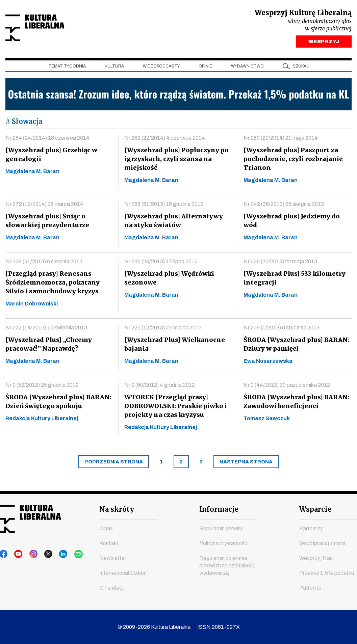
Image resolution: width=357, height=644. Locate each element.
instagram (29, 555)
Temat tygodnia (67, 68)
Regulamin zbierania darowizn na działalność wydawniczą (227, 566)
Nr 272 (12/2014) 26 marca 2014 (44, 206)
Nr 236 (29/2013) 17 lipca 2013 (161, 263)
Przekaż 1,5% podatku (327, 573)
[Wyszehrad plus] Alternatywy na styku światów (177, 222)
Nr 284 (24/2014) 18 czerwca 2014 (47, 140)
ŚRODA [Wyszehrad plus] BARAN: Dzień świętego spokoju (57, 403)
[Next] (246, 463)
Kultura (114, 68)
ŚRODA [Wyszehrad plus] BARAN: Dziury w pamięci (296, 346)
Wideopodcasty (161, 68)
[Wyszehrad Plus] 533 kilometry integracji (293, 280)
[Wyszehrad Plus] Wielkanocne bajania (173, 346)
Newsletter (113, 558)
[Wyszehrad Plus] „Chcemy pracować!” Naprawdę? (48, 346)
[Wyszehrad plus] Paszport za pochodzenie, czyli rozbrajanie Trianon (292, 160)
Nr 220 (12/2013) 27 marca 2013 (163, 329)
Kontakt (109, 544)
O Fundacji (112, 588)
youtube (17, 555)
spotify (68, 555)
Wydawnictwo (247, 68)
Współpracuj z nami (322, 544)
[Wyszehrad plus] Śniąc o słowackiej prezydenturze (46, 222)
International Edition (123, 573)
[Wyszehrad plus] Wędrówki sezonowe (169, 280)
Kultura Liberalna (50, 29)
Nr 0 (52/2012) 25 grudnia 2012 (42, 387)
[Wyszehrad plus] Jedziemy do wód (291, 222)
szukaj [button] (301, 68)
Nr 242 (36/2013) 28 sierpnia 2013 (284, 206)
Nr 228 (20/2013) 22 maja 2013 (280, 263)
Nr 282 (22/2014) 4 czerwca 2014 (165, 140)
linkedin (55, 555)
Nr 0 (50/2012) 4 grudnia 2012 (160, 387)
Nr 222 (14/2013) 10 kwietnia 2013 (46, 329)
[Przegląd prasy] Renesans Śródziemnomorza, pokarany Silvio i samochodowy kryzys (52, 284)
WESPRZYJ (324, 43)
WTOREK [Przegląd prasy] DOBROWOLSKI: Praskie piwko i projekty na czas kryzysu (175, 408)
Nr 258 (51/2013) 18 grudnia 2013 (164, 206)
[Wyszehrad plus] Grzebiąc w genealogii (50, 156)
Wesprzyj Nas (316, 558)
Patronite (310, 588)
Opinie (205, 68)
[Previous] (114, 463)
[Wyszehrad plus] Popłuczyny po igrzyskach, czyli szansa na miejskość (175, 160)
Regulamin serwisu (221, 529)
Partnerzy (311, 529)
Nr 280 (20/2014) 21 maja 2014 (281, 140)
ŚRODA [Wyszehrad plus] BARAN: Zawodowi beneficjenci (296, 403)
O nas (106, 529)
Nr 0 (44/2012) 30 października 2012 (287, 387)
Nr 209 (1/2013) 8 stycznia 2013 (282, 329)
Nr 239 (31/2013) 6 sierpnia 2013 (44, 263)
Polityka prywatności (224, 544)
